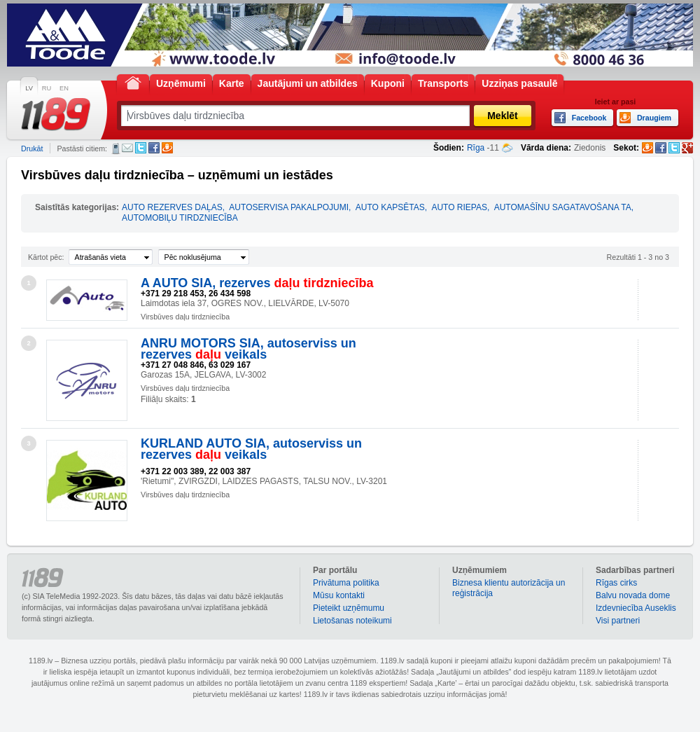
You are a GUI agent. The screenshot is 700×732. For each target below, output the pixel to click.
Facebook (154, 148)
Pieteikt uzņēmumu (349, 608)
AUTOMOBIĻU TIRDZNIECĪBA (180, 218)
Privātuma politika (346, 583)
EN (64, 88)
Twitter (141, 148)
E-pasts (127, 148)
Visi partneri (618, 621)
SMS (116, 149)
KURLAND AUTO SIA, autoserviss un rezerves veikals (251, 449)
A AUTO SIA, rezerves (257, 283)
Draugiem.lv (167, 148)
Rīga (476, 148)
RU (47, 88)
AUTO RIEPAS (459, 207)
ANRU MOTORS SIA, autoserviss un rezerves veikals (248, 349)
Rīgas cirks (616, 583)
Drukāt (32, 149)
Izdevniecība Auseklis (636, 608)
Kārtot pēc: (46, 257)
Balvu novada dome (633, 595)
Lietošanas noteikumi (352, 621)
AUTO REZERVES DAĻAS (172, 207)
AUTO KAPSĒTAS (390, 207)
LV (29, 88)
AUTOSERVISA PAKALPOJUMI (289, 207)
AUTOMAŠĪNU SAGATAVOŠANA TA (563, 207)
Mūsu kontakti (339, 595)
